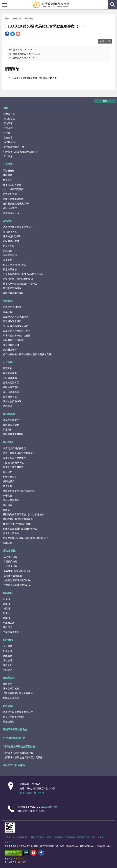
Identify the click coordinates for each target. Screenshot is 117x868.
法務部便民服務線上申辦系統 (18, 227)
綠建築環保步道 (11, 213)
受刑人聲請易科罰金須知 (16, 326)
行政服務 (8, 656)
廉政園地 (8, 684)
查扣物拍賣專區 (11, 500)
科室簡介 (8, 133)
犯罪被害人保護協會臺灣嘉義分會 (21, 152)
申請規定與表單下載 (13, 462)
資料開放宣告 (23, 837)
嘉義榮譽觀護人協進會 (15, 729)
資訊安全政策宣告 (55, 837)
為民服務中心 (10, 142)
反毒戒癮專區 (10, 397)
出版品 (6, 510)
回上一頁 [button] (106, 41)
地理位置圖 (26, 793)
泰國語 (6, 608)
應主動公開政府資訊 (13, 467)
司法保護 (8, 362)
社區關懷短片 (10, 566)
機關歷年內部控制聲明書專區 (18, 519)
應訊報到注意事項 (12, 321)
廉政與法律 (9, 678)
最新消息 (29, 18)
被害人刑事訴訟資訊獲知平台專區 (20, 283)
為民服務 (8, 221)
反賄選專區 (9, 414)
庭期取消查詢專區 (12, 288)
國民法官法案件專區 (13, 293)
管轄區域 (8, 128)
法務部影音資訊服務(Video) (17, 585)
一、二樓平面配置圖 (13, 189)
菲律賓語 (8, 627)
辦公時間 (39, 793)
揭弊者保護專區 (11, 698)
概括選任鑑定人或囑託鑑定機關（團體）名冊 (26, 538)
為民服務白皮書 (11, 241)
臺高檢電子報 (83, 837)
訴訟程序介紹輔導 (12, 307)
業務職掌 (8, 137)
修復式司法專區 (11, 382)
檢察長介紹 (9, 114)
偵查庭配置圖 (10, 194)
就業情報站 (9, 721)
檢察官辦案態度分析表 (14, 265)
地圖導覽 (8, 175)
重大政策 (8, 156)
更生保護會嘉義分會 (14, 147)
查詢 (112, 5)
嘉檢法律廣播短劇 (13, 576)
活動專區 (8, 406)
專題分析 (8, 665)
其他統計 (8, 660)
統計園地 (8, 640)
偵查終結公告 (10, 477)
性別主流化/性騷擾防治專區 (17, 524)
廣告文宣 (8, 495)
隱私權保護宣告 (38, 837)
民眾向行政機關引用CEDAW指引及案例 (23, 274)
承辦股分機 (9, 170)
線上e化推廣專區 (12, 236)
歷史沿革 (8, 123)
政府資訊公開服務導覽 (14, 448)
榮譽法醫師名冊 (11, 345)
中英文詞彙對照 (11, 632)
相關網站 (8, 670)
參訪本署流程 (10, 208)
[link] (7, 34)
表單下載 (8, 312)
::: (2, 2)
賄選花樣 (8, 429)
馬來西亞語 (9, 623)
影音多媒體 (9, 550)
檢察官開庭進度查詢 (13, 717)
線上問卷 (8, 260)
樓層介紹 (8, 180)
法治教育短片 (10, 557)
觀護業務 (8, 368)
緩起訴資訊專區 (11, 392)
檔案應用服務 (10, 269)
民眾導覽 (8, 164)
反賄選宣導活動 (11, 425)
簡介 (6, 108)
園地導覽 (8, 646)
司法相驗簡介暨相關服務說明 (18, 279)
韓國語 (6, 618)
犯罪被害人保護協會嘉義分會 (19, 746)
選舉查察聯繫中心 (12, 420)
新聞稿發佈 (9, 481)
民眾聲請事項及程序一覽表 (17, 331)
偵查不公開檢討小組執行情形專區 (20, 528)
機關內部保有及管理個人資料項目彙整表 (24, 514)
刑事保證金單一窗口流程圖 (17, 335)
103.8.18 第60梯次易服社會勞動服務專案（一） (47, 26)
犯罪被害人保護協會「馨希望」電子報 (23, 757)
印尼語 (6, 599)
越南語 (6, 604)
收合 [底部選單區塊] (105, 101)
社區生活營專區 (11, 387)
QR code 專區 (10, 232)
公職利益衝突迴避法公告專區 (18, 693)
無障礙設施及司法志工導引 (17, 203)
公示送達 (8, 543)
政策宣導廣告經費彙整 (14, 458)
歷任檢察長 (9, 119)
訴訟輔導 (8, 301)
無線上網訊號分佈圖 (13, 199)
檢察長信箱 (9, 246)
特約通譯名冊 (10, 350)
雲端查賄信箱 (10, 255)
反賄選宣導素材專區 (13, 434)
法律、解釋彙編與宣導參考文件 (19, 453)
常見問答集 (70, 837)
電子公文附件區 (11, 533)
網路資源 (8, 706)
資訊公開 (17, 18)
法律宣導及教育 (11, 688)
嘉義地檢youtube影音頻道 (17, 571)
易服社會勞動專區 (12, 401)
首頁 (7, 18)
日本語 (6, 613)
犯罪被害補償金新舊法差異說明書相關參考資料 (27, 354)
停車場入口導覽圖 (12, 185)
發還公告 (8, 486)
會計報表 (8, 505)
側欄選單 (5, 5)
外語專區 (8, 593)
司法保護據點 (10, 378)
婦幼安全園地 (10, 373)
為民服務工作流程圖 (13, 340)
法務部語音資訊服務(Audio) (17, 580)
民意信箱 (8, 250)
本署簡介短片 (10, 561)
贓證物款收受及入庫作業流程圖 (19, 491)
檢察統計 (8, 651)
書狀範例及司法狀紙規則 (16, 317)
